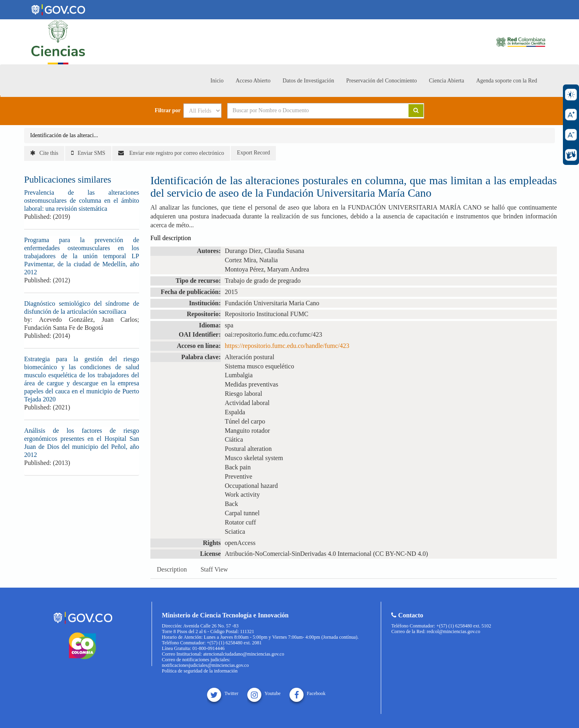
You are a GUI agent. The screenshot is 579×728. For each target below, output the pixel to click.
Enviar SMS (88, 153)
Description (172, 569)
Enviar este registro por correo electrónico (171, 153)
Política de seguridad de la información (200, 671)
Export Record (253, 153)
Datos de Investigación (308, 81)
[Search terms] (308, 111)
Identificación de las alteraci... (64, 135)
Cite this (44, 153)
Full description (171, 238)
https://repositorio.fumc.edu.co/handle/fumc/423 (287, 346)
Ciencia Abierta (447, 81)
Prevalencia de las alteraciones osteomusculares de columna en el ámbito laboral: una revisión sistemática (82, 201)
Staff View (214, 569)
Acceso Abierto (253, 81)
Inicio (217, 81)
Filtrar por (168, 111)
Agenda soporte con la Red (507, 81)
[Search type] (202, 111)
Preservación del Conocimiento (382, 81)
